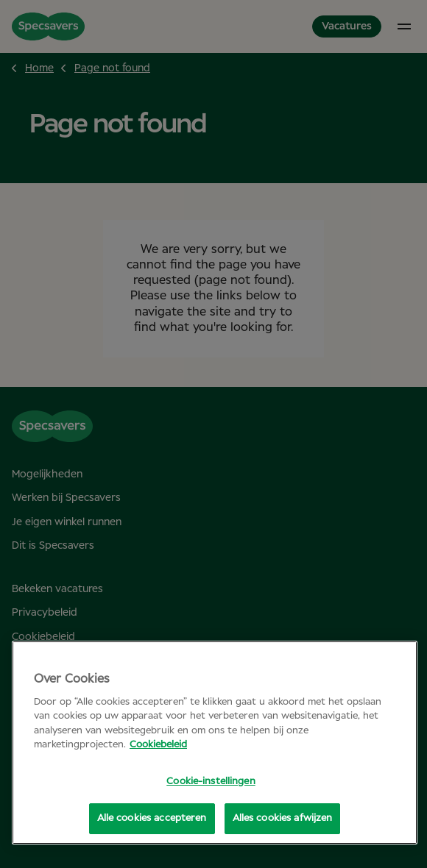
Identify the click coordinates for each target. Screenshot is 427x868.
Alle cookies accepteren (152, 818)
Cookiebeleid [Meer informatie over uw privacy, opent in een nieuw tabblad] (158, 745)
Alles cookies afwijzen (283, 818)
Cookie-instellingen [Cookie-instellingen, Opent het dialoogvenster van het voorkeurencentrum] (211, 782)
